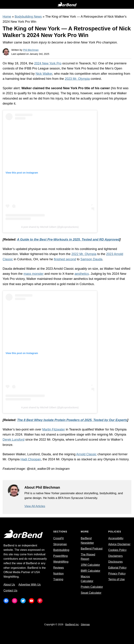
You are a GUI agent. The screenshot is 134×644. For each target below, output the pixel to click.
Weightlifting (61, 562)
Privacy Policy (117, 574)
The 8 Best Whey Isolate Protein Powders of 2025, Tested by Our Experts (72, 420)
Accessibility (116, 538)
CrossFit (58, 538)
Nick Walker (44, 74)
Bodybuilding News (28, 16)
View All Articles (35, 506)
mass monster (34, 274)
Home (7, 16)
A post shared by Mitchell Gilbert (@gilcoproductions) (50, 227)
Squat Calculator (91, 593)
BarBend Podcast (92, 549)
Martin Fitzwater (54, 429)
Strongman (60, 544)
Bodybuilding (61, 550)
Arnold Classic (86, 454)
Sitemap (85, 624)
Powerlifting (60, 556)
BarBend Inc (72, 624)
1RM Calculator (90, 565)
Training (58, 579)
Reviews (58, 568)
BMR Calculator (91, 571)
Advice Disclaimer (119, 544)
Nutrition (58, 574)
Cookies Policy (117, 550)
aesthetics (82, 274)
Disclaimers (115, 556)
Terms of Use (116, 579)
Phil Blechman (31, 50)
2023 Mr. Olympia (77, 79)
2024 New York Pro (48, 63)
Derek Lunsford (14, 439)
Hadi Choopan (31, 459)
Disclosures (115, 562)
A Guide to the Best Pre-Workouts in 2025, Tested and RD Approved (68, 239)
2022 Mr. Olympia (84, 254)
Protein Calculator (92, 587)
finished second (65, 259)
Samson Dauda (91, 259)
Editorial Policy (117, 568)
